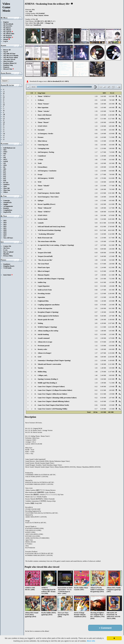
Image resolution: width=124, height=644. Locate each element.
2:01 (96, 100)
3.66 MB (103, 96)
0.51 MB (103, 286)
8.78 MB (112, 215)
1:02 (96, 145)
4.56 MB (112, 145)
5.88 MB (112, 148)
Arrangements (8, 206)
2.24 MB (103, 267)
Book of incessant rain (45, 238)
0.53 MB (103, 334)
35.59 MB (111, 223)
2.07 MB (112, 316)
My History (7, 28)
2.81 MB (103, 215)
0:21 (96, 401)
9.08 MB (112, 375)
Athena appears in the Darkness (48, 316)
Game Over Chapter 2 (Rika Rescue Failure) (52, 394)
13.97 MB (111, 323)
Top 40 (6, 52)
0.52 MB (103, 390)
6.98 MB (112, 122)
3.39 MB (112, 253)
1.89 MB (103, 208)
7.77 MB (112, 186)
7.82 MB (112, 111)
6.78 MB (112, 156)
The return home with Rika (47, 241)
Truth (40, 163)
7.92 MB (112, 189)
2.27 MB (103, 152)
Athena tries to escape (45, 342)
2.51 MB (103, 186)
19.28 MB (111, 212)
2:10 (96, 193)
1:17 (96, 152)
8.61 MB (112, 308)
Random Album (9, 63)
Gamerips (7, 201)
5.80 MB (103, 357)
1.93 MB (103, 346)
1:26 (96, 215)
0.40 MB (103, 256)
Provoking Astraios (44, 294)
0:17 (96, 256)
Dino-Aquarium (43, 108)
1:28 (96, 279)
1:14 (96, 156)
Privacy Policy (8, 256)
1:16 (96, 349)
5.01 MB (112, 297)
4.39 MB (112, 134)
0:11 (96, 271)
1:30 (96, 111)
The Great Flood (43, 264)
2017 (5, 236)
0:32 (96, 264)
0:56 (96, 134)
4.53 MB (103, 193)
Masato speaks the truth (46, 320)
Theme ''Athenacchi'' (45, 208)
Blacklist (6, 254)
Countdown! (42, 156)
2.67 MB (103, 245)
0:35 (96, 249)
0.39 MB (103, 409)
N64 (5, 154)
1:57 (96, 245)
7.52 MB (112, 279)
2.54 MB (103, 171)
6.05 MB (112, 201)
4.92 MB (112, 130)
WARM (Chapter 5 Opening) (47, 327)
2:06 (96, 320)
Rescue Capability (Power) (47, 204)
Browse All (7, 50)
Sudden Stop (42, 282)
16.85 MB (111, 219)
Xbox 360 (6, 188)
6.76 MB (112, 241)
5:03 (96, 223)
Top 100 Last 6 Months (11, 56)
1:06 (96, 130)
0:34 (96, 342)
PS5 (5, 179)
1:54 (96, 115)
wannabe (41, 223)
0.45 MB (103, 401)
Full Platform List (9, 148)
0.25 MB (103, 271)
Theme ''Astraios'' (44, 111)
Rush (39, 249)
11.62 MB (111, 234)
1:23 (96, 126)
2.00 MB (112, 390)
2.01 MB (103, 279)
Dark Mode (8, 275)
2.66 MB (112, 249)
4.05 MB (112, 104)
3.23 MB (103, 294)
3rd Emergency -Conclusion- (47, 171)
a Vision (40, 160)
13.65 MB (111, 379)
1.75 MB (103, 160)
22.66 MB (111, 357)
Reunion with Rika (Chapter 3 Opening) (51, 279)
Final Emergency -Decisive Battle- (49, 193)
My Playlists (8, 37)
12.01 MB (111, 327)
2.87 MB (103, 353)
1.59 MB (112, 387)
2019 (5, 232)
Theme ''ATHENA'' (44, 96)
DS (4, 167)
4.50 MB (112, 301)
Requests (6, 67)
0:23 (96, 286)
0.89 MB (103, 253)
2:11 (96, 327)
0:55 (96, 108)
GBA (5, 165)
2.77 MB (103, 174)
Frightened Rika (43, 301)
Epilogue (41, 201)
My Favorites (8, 26)
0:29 (96, 305)
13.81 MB (111, 193)
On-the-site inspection (45, 308)
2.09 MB (103, 167)
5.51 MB (103, 119)
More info (91, 641)
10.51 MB (103, 223)
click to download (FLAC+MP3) (58, 81)
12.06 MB (111, 294)
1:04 (96, 208)
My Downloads (8, 24)
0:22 (96, 387)
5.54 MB (103, 219)
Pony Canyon (39, 15)
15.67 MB (103, 230)
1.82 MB (103, 163)
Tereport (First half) (44, 253)
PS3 (5, 175)
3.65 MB (112, 163)
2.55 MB (112, 334)
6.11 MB (112, 275)
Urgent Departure (44, 286)
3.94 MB (112, 197)
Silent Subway (42, 141)
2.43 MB (103, 137)
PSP (5, 181)
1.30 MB (103, 312)
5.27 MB (112, 208)
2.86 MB (103, 189)
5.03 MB (112, 260)
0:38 (96, 253)
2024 (5, 222)
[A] (15, 63)
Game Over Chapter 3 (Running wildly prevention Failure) (57, 398)
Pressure (41, 137)
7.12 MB (112, 383)
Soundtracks (8, 202)
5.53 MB (112, 167)
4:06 (96, 357)
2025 (5, 221)
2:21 (96, 360)
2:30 (96, 364)
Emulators (7, 264)
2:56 (96, 219)
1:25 (96, 122)
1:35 (96, 267)
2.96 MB (103, 320)
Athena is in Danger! (45, 353)
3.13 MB (103, 327)
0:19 (96, 282)
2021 (5, 228)
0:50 (96, 197)
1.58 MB (103, 275)
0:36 (96, 405)
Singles (6, 204)
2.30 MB (103, 156)
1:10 (96, 167)
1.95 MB (103, 241)
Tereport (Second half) (45, 256)
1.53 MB (112, 256)
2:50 (96, 379)
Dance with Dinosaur (45, 115)
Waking (40, 323)
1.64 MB (103, 134)
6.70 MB (112, 338)
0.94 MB (103, 405)
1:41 (96, 238)
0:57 (96, 297)
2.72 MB (103, 201)
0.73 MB (103, 264)
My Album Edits (9, 34)
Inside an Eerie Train (45, 290)
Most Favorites (8, 61)
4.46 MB (112, 108)
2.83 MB (103, 111)
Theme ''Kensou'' (44, 104)
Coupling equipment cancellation (49, 305)
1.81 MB (103, 130)
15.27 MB (111, 119)
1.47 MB (103, 290)
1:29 (96, 174)
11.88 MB (111, 320)
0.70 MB (103, 305)
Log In (6, 41)
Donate (7, 39)
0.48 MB (103, 387)
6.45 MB (112, 331)
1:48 (96, 372)
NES (5, 150)
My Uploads (8, 32)
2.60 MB (103, 122)
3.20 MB (103, 100)
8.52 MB (103, 227)
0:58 (96, 104)
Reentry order (42, 349)
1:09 (96, 260)
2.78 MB (103, 372)
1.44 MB (103, 197)
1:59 (96, 96)
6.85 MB (112, 126)
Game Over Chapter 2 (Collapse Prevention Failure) (55, 390)
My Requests (8, 36)
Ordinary (41, 100)
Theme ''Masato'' (44, 122)
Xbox (5, 186)
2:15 (96, 294)
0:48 (96, 290)
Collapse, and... (43, 375)
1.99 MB (103, 383)
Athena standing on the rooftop (48, 331)
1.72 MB (112, 401)
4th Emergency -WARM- (46, 178)
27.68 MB (111, 227)
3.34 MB (103, 234)
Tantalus (41, 368)
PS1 (5, 171)
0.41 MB (103, 282)
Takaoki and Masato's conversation (49, 364)
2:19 (96, 234)
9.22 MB (112, 245)
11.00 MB (111, 115)
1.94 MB (103, 182)
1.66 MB (103, 104)
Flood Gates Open (44, 267)
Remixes (6, 208)
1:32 (96, 171)
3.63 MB (112, 160)
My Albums (7, 30)
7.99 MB (112, 174)
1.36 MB (103, 301)
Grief (39, 357)
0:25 (96, 334)
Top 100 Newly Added (11, 57)
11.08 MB (111, 360)
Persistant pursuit (44, 346)
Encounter (41, 130)
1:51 (96, 308)
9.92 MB (112, 96)
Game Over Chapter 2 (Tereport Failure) (51, 387)
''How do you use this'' (45, 260)
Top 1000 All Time (9, 54)
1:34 (96, 201)
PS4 (5, 177)
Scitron (46, 15)
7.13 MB (112, 137)
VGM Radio (7, 268)
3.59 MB (112, 405)
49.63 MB (111, 230)
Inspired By (7, 212)
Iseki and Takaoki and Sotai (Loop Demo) (51, 227)
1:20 (96, 137)
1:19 (96, 241)
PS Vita (6, 183)
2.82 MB (103, 204)
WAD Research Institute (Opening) (49, 230)
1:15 (96, 148)
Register (6, 22)
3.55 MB (112, 141)
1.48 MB (103, 368)
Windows (6, 184)
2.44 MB (103, 375)
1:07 (96, 275)
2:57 (96, 119)
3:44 (96, 212)
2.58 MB (103, 126)
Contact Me (7, 246)
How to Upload (8, 252)
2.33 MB (103, 148)
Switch (6, 161)
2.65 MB (112, 342)
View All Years (8, 238)
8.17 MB (112, 238)
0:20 (96, 316)
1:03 (96, 368)
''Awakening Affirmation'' (46, 234)
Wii (4, 158)
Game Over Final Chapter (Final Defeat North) (53, 405)
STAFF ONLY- (43, 126)
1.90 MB (103, 338)
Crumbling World (44, 119)
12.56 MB (111, 353)
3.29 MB (103, 360)
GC (4, 156)
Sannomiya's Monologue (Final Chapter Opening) (54, 360)
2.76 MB (103, 178)
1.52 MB (103, 297)
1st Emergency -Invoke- (46, 134)
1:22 (96, 346)
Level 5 (40, 189)
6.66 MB (112, 349)
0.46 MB (103, 316)
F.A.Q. (5, 250)
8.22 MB (112, 267)
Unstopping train (43, 148)
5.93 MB (112, 368)
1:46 (96, 375)
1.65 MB (103, 108)
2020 (5, 230)
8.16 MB (112, 204)
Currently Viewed (9, 59)
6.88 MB (103, 212)
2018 (5, 234)
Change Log (49, 23)
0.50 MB (103, 398)
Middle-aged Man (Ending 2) (47, 383)
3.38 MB (103, 364)
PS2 (5, 173)
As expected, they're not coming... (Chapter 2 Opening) (56, 245)
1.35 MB (112, 409)
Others (6, 192)
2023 (5, 224)
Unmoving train (43, 145)
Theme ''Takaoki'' (44, 186)
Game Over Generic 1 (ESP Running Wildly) (52, 409)
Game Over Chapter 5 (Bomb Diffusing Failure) (54, 401)
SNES (5, 152)
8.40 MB (112, 171)
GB (4, 163)
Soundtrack (37, 25)
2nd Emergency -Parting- (46, 152)
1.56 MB (103, 260)
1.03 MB (112, 271)
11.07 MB (111, 372)
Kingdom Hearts (9, 266)
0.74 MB (103, 342)
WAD (40, 182)
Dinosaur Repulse (44, 275)
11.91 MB (111, 364)
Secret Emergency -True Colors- (48, 197)
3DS (5, 169)
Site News (7, 248)
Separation (41, 297)
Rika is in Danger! (44, 271)
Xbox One (7, 190)
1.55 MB (103, 141)
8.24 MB (112, 178)
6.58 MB (112, 346)
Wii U (5, 159)
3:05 (96, 323)
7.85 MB (112, 100)
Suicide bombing (43, 334)
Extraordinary (43, 167)
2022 (5, 226)
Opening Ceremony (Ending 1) (48, 379)
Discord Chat (9, 69)
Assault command (44, 338)
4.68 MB (112, 182)
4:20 (96, 227)
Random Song (8, 65)
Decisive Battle (43, 219)
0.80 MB (103, 249)
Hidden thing (42, 372)
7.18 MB (112, 152)
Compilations (8, 210)
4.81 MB (112, 290)
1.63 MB (112, 282)
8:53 (96, 230)
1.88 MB (103, 331)
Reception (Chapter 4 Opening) (48, 312)
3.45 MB (103, 115)
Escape (40, 174)
